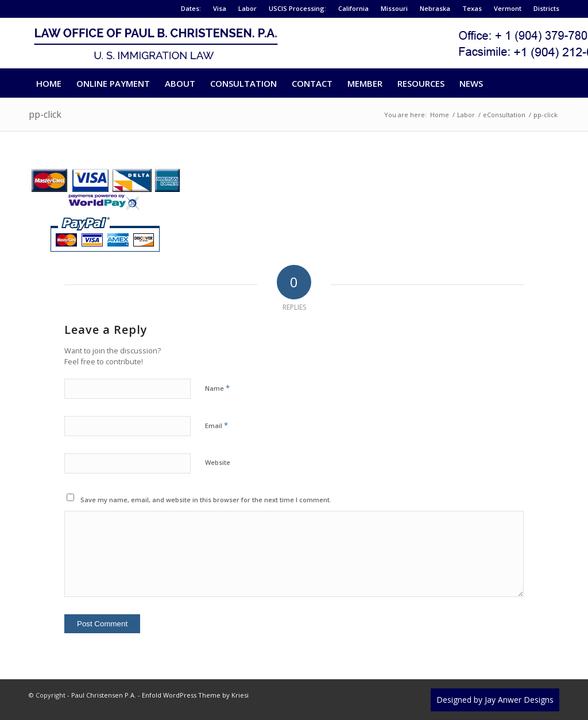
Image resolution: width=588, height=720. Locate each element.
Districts (546, 8)
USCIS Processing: (297, 8)
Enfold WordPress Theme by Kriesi (195, 695)
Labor (247, 8)
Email (216, 425)
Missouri (394, 8)
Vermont (508, 8)
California (353, 8)
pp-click (45, 114)
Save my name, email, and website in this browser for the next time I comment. (206, 500)
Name (217, 388)
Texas (472, 8)
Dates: (191, 8)
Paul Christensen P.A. (104, 695)
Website (218, 462)
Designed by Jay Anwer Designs (495, 700)
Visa (220, 8)
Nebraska (435, 8)
